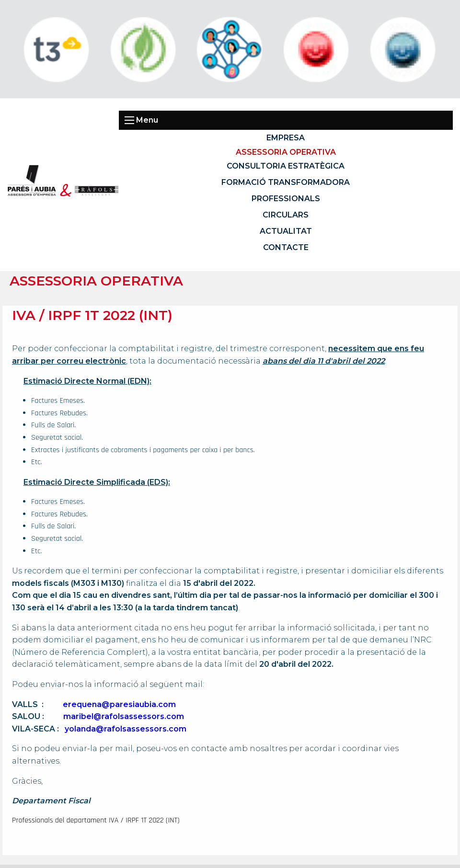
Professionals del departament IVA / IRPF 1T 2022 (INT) (96, 820)
